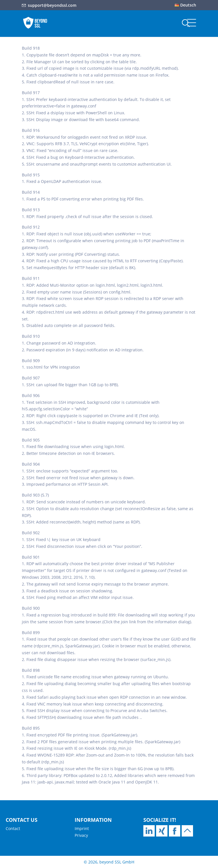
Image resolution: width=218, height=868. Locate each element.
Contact (13, 828)
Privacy (81, 835)
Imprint (82, 828)
